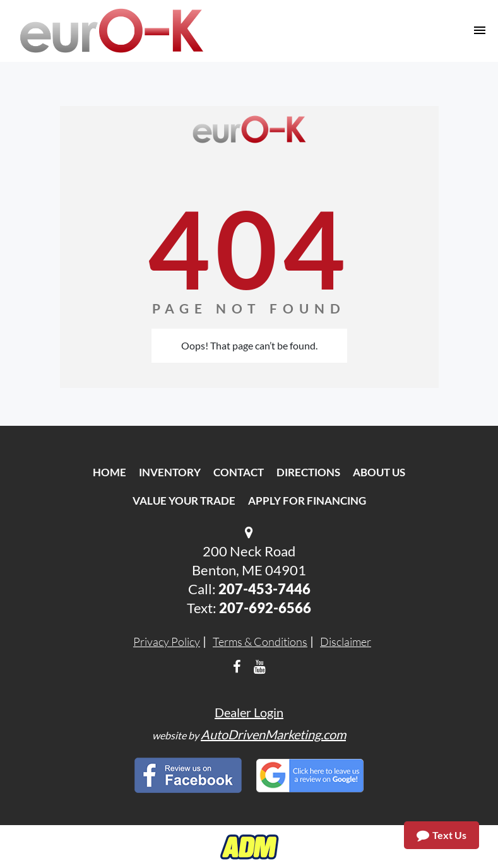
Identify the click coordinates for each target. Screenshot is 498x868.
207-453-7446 (264, 589)
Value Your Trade (184, 501)
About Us (379, 472)
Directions (308, 472)
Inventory (170, 472)
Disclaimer (346, 642)
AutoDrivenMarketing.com (273, 734)
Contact (239, 472)
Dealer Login (249, 712)
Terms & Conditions (260, 642)
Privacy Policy (167, 642)
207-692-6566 (265, 608)
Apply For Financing (307, 501)
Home (110, 472)
